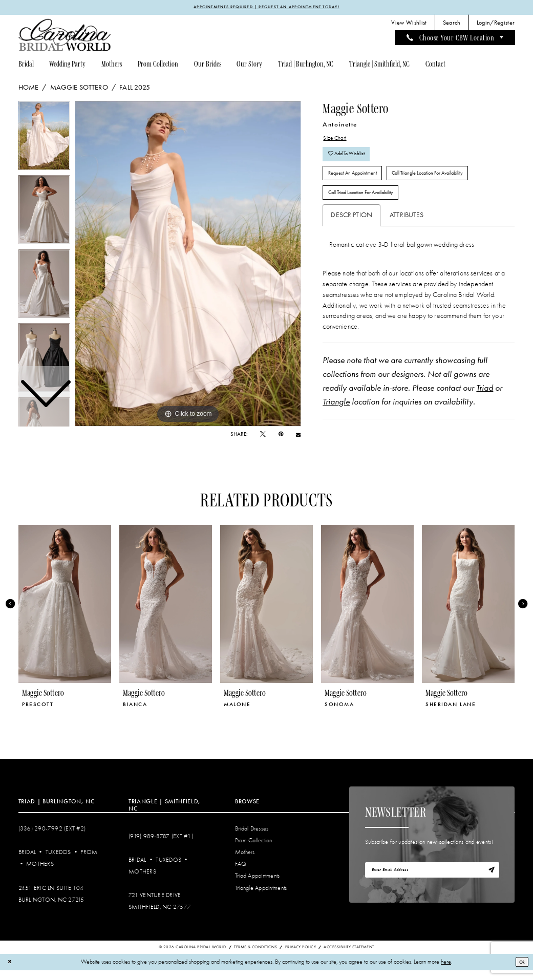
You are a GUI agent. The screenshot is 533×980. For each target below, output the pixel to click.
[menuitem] (409, 24)
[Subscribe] (490, 881)
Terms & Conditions (255, 957)
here (446, 972)
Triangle (336, 419)
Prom (89, 862)
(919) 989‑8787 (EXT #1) (161, 846)
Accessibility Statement (349, 957)
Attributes (407, 233)
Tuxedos (58, 862)
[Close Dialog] (11, 972)
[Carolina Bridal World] (65, 36)
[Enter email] (432, 881)
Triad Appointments (258, 886)
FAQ (241, 874)
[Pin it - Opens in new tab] (281, 435)
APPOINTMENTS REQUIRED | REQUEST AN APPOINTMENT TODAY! (267, 8)
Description (351, 233)
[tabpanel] (188, 265)
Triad (485, 406)
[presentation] (65, 613)
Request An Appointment (359, 185)
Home (29, 89)
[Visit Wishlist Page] (409, 24)
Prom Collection (254, 850)
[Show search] (452, 24)
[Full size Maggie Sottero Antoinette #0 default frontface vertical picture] (188, 265)
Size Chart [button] (338, 141)
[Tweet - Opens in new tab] (263, 435)
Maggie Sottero (79, 89)
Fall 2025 (135, 89)
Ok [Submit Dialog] (520, 971)
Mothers (40, 874)
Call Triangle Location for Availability (453, 185)
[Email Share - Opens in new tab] (298, 436)
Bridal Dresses (252, 838)
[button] (496, 24)
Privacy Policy (301, 957)
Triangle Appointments (261, 897)
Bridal (27, 862)
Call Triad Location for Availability (371, 209)
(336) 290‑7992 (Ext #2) (52, 838)
